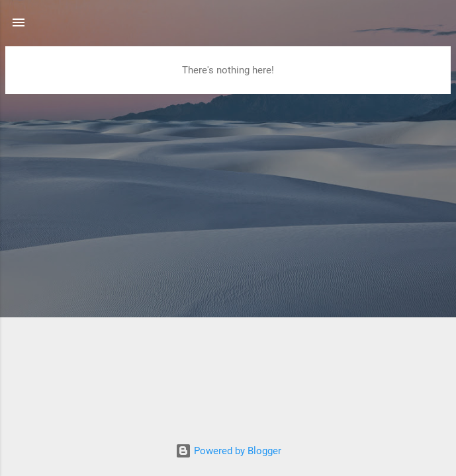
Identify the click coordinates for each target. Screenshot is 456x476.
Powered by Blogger (228, 451)
